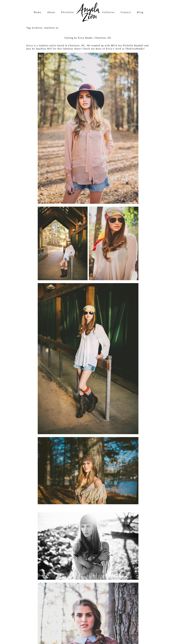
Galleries (109, 12)
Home (38, 12)
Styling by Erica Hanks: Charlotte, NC (88, 38)
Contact (126, 12)
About (51, 12)
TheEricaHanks (135, 49)
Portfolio (68, 12)
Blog (140, 12)
